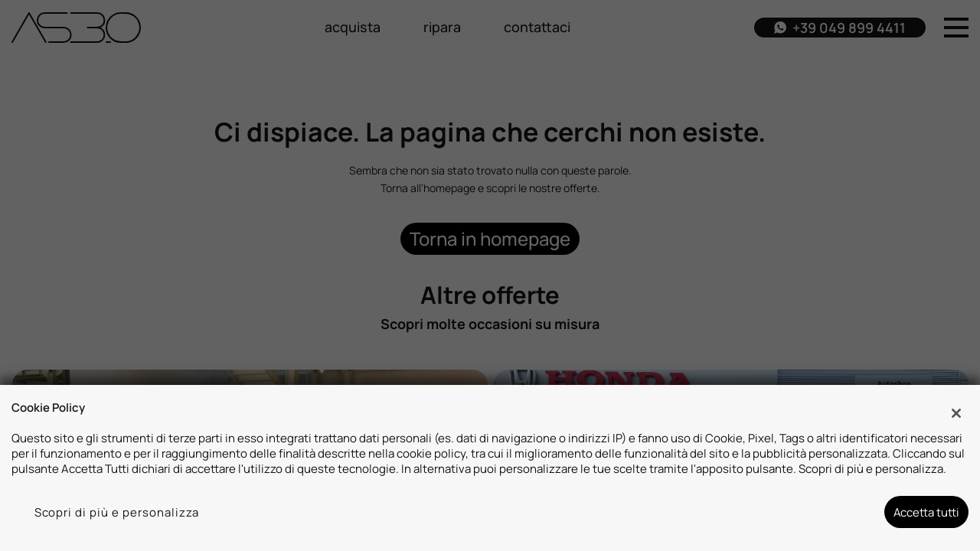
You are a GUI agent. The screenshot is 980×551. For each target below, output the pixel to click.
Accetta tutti (926, 512)
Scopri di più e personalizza (117, 512)
